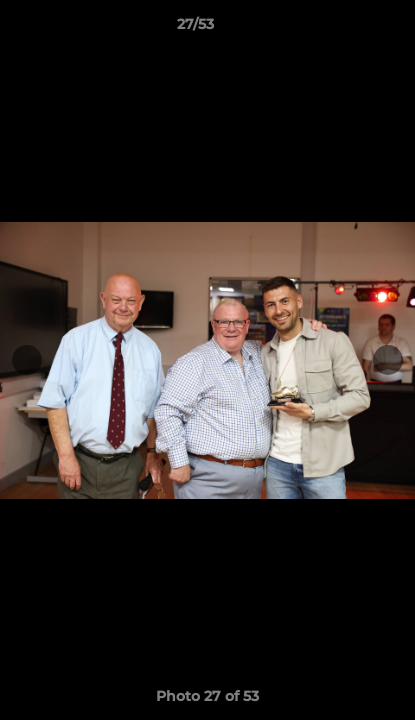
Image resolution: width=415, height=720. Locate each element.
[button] (343, 29)
